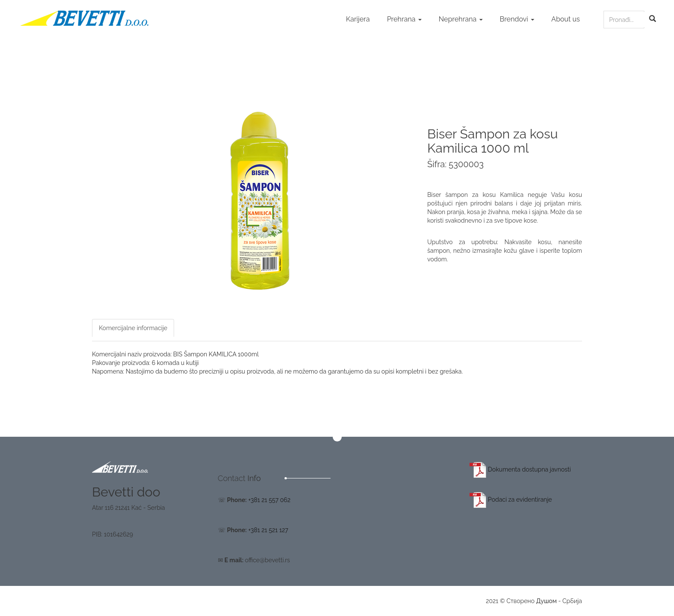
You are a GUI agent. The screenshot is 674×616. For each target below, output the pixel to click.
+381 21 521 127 (268, 530)
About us (566, 19)
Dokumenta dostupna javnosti (520, 469)
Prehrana (404, 19)
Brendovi (517, 19)
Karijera (358, 19)
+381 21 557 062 (269, 500)
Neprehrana (461, 19)
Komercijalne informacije (133, 328)
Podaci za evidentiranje (511, 500)
